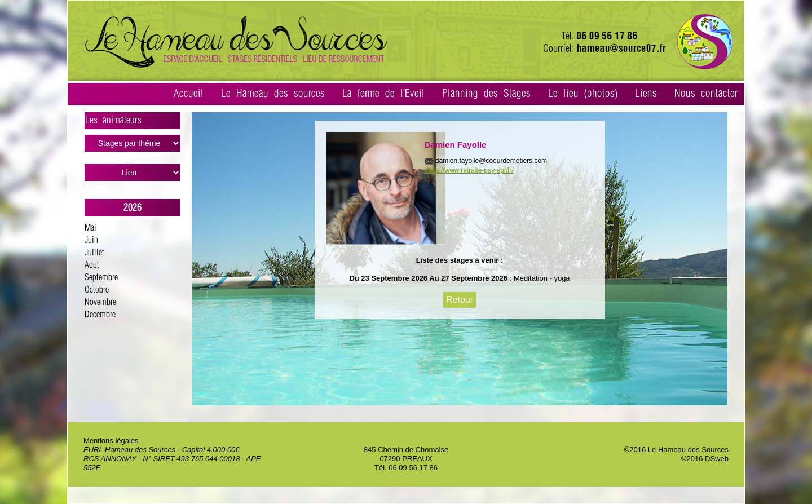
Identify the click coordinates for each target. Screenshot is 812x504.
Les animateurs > (133, 122)
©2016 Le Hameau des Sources (676, 450)
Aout (92, 265)
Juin (91, 240)
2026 (133, 208)
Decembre (100, 315)
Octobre (97, 290)
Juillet (94, 253)
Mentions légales (111, 441)
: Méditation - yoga (539, 278)
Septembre (101, 278)
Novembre (100, 302)
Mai (91, 228)
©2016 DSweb (705, 459)
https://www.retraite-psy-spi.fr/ (469, 170)
